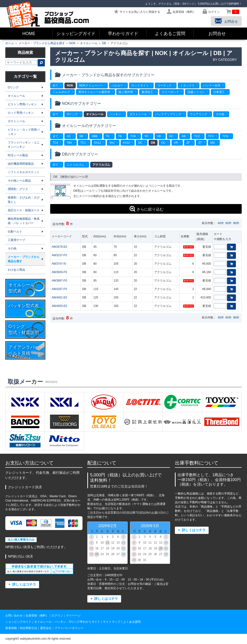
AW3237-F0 (59, 255)
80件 (236, 223)
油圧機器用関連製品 (21, 164)
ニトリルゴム (75, 165)
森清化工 (147, 92)
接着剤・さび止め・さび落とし (24, 200)
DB (104, 43)
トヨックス (187, 85)
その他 (220, 114)
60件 (229, 223)
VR (176, 143)
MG (213, 143)
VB (159, 136)
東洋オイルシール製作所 (94, 92)
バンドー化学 (212, 85)
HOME (29, 34)
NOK (72, 43)
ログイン (57, 616)
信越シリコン (196, 92)
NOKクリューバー (91, 85)
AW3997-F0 (59, 281)
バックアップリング (168, 114)
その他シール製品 (19, 181)
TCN (225, 136)
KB (184, 136)
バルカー (117, 85)
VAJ (112, 143)
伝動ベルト (15, 232)
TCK (133, 136)
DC (140, 143)
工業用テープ (16, 240)
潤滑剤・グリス (18, 189)
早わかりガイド (123, 34)
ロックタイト (140, 85)
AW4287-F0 (59, 289)
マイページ (73, 616)
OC (163, 143)
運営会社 (46, 628)
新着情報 (11, 628)
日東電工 (219, 92)
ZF (188, 143)
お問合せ (217, 34)
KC (171, 136)
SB (81, 136)
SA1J (98, 143)
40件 (221, 223)
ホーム (10, 43)
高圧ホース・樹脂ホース (24, 210)
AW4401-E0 (59, 297)
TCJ (83, 143)
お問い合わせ (14, 616)
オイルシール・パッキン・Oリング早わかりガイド (67, 622)
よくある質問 (132, 622)
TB (120, 136)
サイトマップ (112, 622)
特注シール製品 (18, 155)
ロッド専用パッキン (21, 113)
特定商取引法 (28, 628)
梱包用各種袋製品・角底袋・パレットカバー (24, 221)
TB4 (69, 143)
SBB (95, 136)
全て (55, 85)
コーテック (165, 85)
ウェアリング (199, 114)
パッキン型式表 (24, 306)
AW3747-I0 (59, 264)
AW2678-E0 (59, 247)
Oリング (72, 114)
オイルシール (89, 43)
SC (69, 136)
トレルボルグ (61, 92)
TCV (211, 136)
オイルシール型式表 (21, 288)
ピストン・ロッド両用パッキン (24, 132)
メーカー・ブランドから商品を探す (42, 43)
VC (147, 136)
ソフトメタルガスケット (24, 172)
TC (108, 136)
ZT (200, 143)
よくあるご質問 (170, 34)
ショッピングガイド (76, 34)
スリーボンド (170, 92)
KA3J (127, 143)
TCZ (197, 136)
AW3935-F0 (59, 272)
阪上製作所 (126, 92)
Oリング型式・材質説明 (24, 329)
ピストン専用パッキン (22, 104)
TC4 (55, 143)
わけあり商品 (16, 270)
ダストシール (138, 114)
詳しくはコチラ (24, 584)
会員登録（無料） (37, 616)
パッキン (115, 114)
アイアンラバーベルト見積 (24, 350)
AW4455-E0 (59, 306)
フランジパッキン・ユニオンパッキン (24, 145)
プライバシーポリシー (69, 628)
